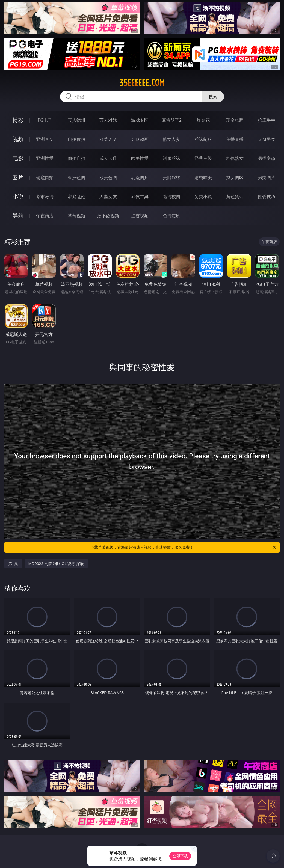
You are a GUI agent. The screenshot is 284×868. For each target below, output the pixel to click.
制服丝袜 (171, 158)
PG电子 (45, 120)
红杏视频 (140, 216)
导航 (18, 215)
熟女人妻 (171, 139)
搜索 (213, 97)
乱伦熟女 (235, 158)
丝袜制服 (203, 139)
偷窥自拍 (45, 177)
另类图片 (267, 177)
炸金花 (203, 120)
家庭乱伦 (76, 197)
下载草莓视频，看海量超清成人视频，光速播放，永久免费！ (184, 547)
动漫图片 (140, 177)
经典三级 (203, 158)
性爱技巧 (267, 197)
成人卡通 (108, 158)
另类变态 (267, 158)
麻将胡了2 (172, 120)
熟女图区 (235, 177)
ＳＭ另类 (267, 139)
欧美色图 (108, 177)
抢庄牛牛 (267, 120)
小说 (18, 196)
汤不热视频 (108, 216)
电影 (18, 158)
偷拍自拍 (76, 158)
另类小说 (203, 197)
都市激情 (45, 197)
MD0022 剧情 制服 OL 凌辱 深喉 (56, 564)
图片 (18, 177)
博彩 (18, 120)
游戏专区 (140, 120)
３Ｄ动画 (140, 139)
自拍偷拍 (76, 139)
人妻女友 (108, 197)
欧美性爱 (140, 158)
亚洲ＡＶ (45, 139)
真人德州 (76, 120)
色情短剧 (171, 216)
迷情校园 (171, 197)
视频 (18, 139)
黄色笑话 (235, 197)
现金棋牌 (235, 120)
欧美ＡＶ (108, 139)
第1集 (13, 564)
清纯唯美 (203, 177)
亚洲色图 (76, 177)
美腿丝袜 (171, 177)
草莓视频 (76, 216)
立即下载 (180, 856)
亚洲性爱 (45, 158)
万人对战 (108, 120)
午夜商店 (45, 216)
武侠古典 (140, 197)
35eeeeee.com (142, 83)
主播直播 (235, 139)
